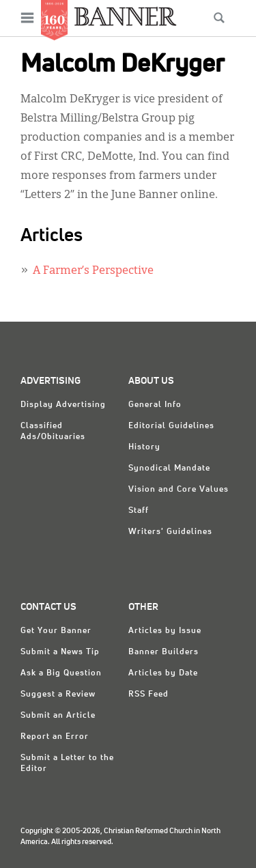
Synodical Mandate (169, 468)
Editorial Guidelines (171, 426)
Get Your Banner (56, 631)
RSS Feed (148, 695)
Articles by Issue (165, 631)
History (144, 447)
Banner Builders (163, 652)
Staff (139, 511)
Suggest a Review (58, 695)
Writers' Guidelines (170, 532)
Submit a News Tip (60, 652)
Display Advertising (63, 405)
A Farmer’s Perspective (93, 271)
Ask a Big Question (61, 673)
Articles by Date (163, 673)
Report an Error (55, 737)
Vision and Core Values (179, 490)
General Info (155, 405)
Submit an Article (58, 716)
